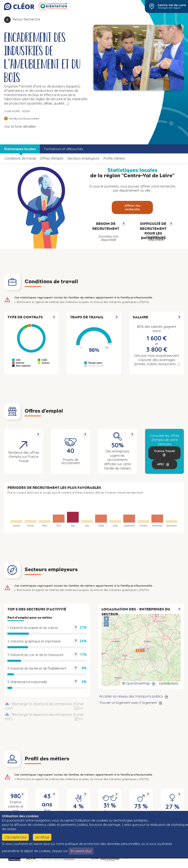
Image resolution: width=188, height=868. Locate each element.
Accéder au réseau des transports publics (131, 696)
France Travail (165, 451)
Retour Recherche (26, 19)
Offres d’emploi (52, 158)
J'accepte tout (15, 837)
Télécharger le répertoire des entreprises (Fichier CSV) (47, 706)
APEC (161, 464)
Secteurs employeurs (83, 158)
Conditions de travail (20, 158)
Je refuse (42, 837)
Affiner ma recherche (132, 207)
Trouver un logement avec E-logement (128, 703)
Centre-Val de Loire (172, 5)
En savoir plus (81, 851)
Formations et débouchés (64, 149)
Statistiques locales (20, 149)
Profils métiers (114, 158)
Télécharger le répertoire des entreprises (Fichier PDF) (47, 717)
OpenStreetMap (138, 683)
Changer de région (169, 8)
